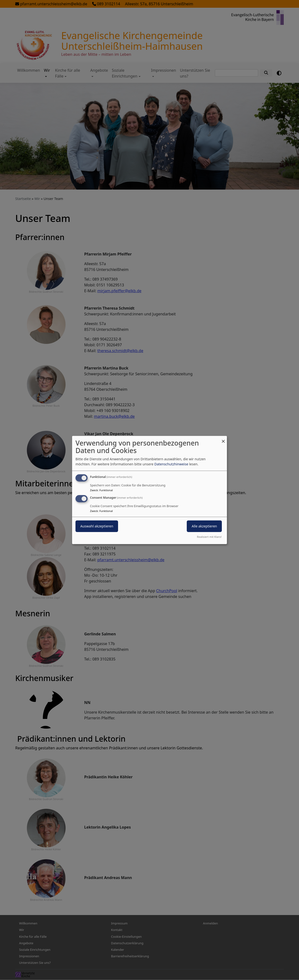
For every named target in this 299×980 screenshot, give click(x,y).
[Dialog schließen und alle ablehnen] (223, 439)
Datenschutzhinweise (171, 464)
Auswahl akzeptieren (97, 526)
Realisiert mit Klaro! (209, 537)
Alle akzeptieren (204, 526)
